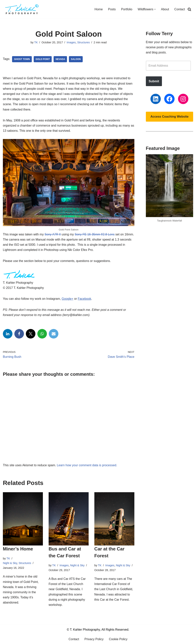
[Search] (189, 9)
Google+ (67, 299)
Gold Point (43, 59)
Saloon (76, 59)
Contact (180, 9)
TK (36, 42)
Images (71, 42)
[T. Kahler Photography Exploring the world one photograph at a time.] (22, 9)
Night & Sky (10, 563)
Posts (112, 9)
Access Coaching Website (169, 117)
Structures (83, 42)
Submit (154, 81)
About (165, 9)
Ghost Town (22, 59)
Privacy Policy (94, 639)
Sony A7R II (53, 234)
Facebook (84, 299)
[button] (155, 9)
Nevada (60, 59)
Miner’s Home (18, 549)
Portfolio (127, 9)
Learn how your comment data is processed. (87, 465)
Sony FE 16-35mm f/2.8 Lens (95, 234)
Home (99, 9)
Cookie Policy (118, 639)
